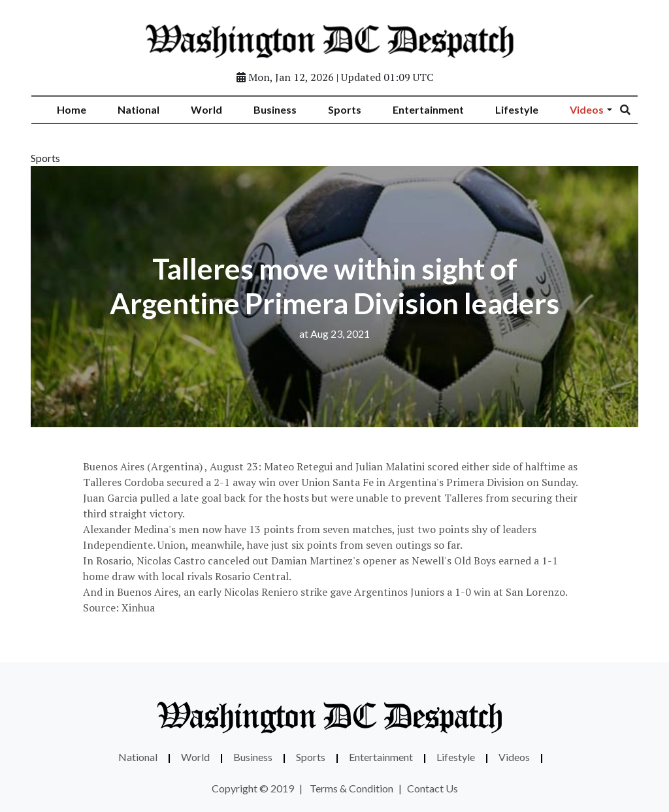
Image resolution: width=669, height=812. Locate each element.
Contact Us (432, 788)
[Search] (634, 110)
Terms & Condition (351, 788)
